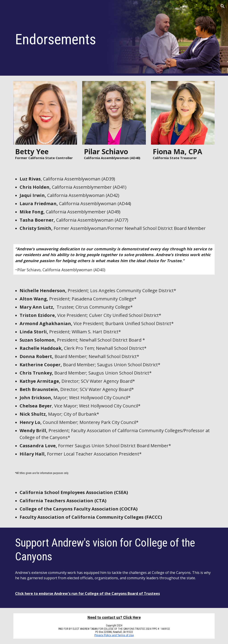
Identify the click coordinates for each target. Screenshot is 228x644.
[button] (223, 6)
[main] (97, 38)
